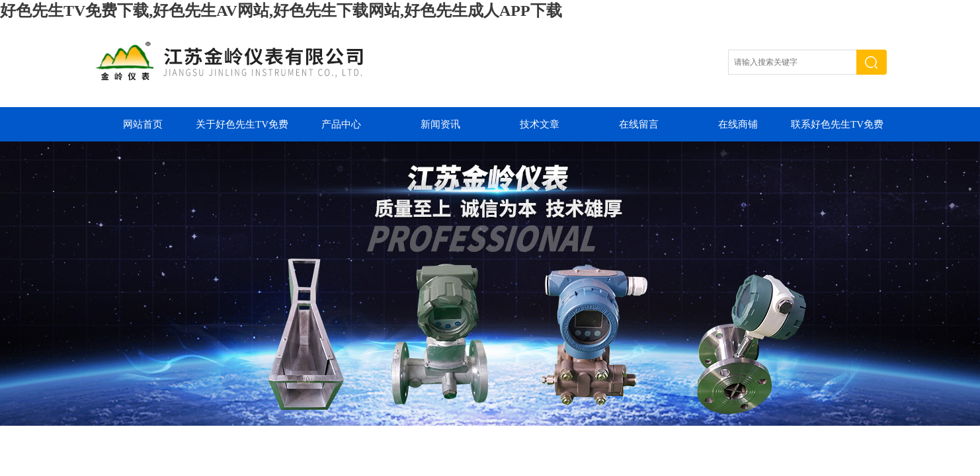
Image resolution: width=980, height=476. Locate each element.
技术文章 (540, 124)
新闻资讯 (440, 124)
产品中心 (341, 124)
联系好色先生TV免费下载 (837, 130)
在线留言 (639, 124)
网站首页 (143, 124)
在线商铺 (738, 124)
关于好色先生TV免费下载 (242, 130)
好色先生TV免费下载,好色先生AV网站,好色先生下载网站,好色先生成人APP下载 (281, 11)
